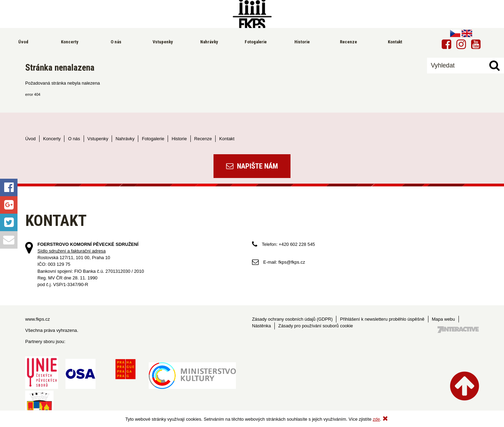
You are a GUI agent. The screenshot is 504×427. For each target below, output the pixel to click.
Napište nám (252, 166)
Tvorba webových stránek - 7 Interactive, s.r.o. (458, 330)
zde (376, 419)
